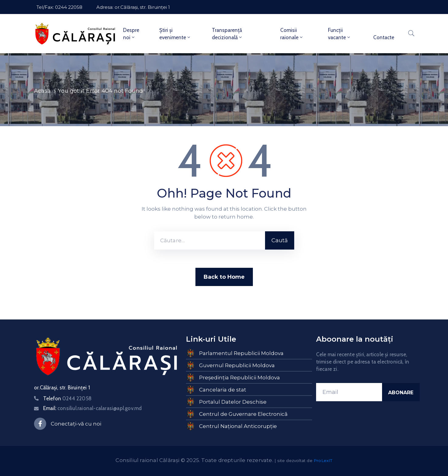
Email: (92, 408)
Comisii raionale (292, 34)
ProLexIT (323, 460)
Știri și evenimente (175, 34)
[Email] (349, 392)
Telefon (67, 398)
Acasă (42, 91)
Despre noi (131, 34)
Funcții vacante (339, 34)
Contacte (384, 37)
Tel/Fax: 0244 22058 (59, 7)
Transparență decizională (227, 34)
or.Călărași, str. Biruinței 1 (62, 388)
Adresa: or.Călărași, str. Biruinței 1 (133, 7)
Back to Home (224, 277)
